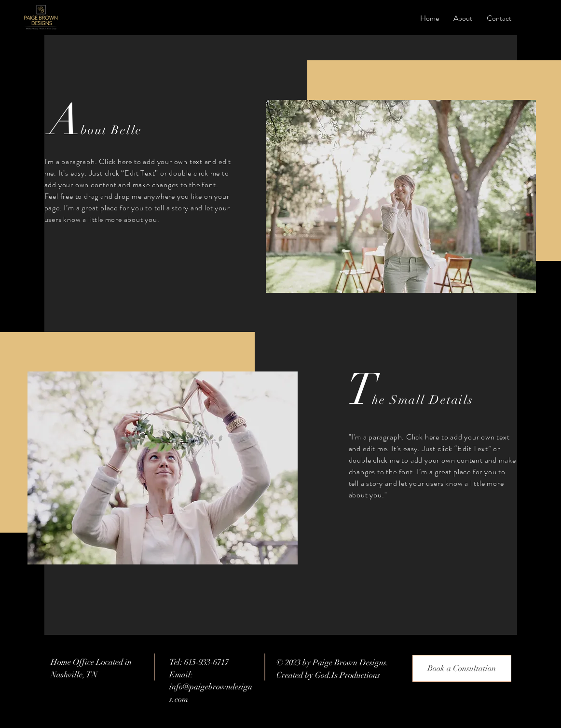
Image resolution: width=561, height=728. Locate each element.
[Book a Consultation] (462, 668)
